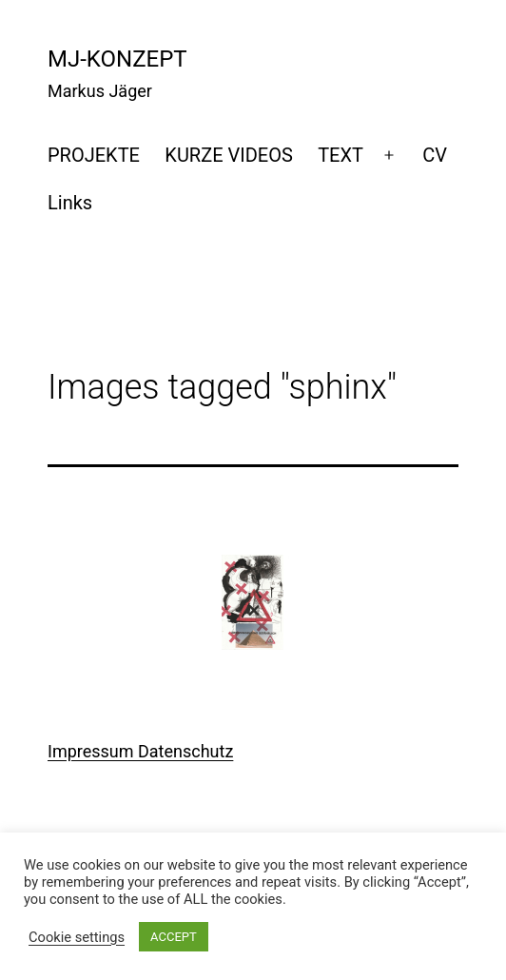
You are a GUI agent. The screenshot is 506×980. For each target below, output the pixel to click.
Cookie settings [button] (77, 937)
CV (435, 155)
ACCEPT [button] (174, 937)
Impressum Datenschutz (140, 751)
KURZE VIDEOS (228, 155)
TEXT (341, 155)
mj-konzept (117, 59)
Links (70, 203)
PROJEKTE (94, 155)
